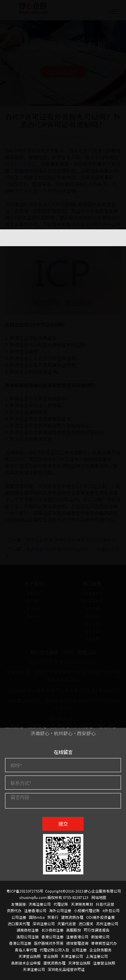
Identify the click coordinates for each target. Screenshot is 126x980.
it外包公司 (111, 910)
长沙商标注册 (52, 930)
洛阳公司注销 (28, 937)
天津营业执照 (30, 956)
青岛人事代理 (26, 950)
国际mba (37, 917)
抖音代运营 (105, 904)
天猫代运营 (67, 924)
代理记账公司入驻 (54, 950)
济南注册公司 (40, 904)
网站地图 (99, 897)
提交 (63, 823)
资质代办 (14, 910)
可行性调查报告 (97, 930)
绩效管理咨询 (77, 943)
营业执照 (51, 956)
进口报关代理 (19, 924)
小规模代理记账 (87, 910)
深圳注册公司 (44, 924)
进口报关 (86, 924)
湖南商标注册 (28, 930)
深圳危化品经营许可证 (66, 969)
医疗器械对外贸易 (49, 943)
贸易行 (53, 917)
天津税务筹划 (82, 904)
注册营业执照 (104, 963)
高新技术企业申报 (26, 963)
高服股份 (74, 930)
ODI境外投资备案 (100, 917)
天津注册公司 (72, 956)
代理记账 (61, 904)
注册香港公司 (35, 910)
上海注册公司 (97, 956)
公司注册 (19, 917)
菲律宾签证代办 (104, 943)
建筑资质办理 (72, 917)
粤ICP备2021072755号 (25, 891)
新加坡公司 (100, 937)
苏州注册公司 (107, 924)
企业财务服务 (100, 950)
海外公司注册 (60, 910)
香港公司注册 (52, 937)
